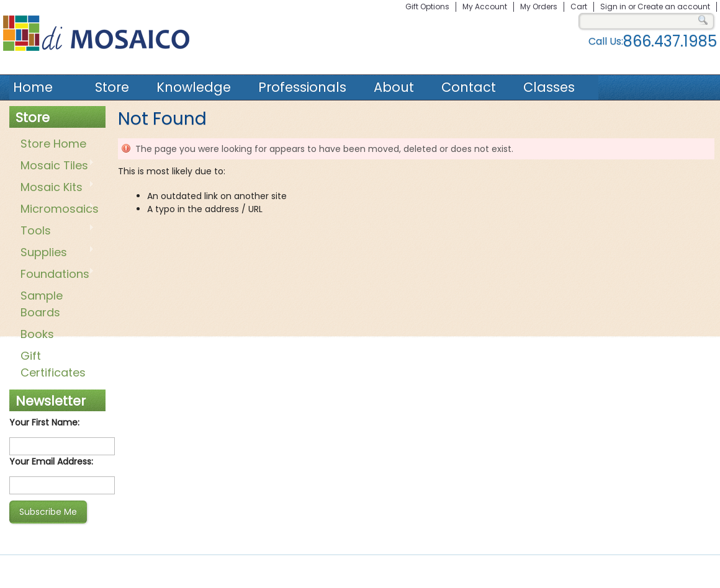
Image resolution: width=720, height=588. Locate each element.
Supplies (55, 253)
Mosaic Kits (55, 188)
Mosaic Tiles (55, 166)
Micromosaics (57, 210)
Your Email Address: (51, 461)
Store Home (53, 144)
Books (37, 334)
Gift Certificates (53, 364)
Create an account (674, 7)
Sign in (613, 7)
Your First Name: (44, 422)
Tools (55, 231)
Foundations (55, 275)
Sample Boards (42, 304)
